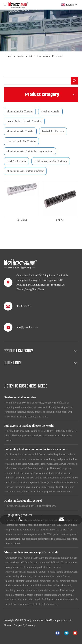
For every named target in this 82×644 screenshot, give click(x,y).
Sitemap (8, 625)
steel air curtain (50, 111)
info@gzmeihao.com (27, 327)
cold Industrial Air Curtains (51, 161)
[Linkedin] (66, 633)
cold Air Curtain (16, 161)
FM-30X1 (22, 220)
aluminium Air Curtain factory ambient (30, 151)
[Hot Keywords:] (74, 81)
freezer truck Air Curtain (21, 141)
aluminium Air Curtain (20, 131)
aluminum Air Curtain (20, 111)
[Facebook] (58, 633)
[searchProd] (37, 81)
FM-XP (60, 220)
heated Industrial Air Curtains (24, 121)
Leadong (31, 625)
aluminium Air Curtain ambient (25, 171)
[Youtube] (75, 633)
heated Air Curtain (53, 131)
